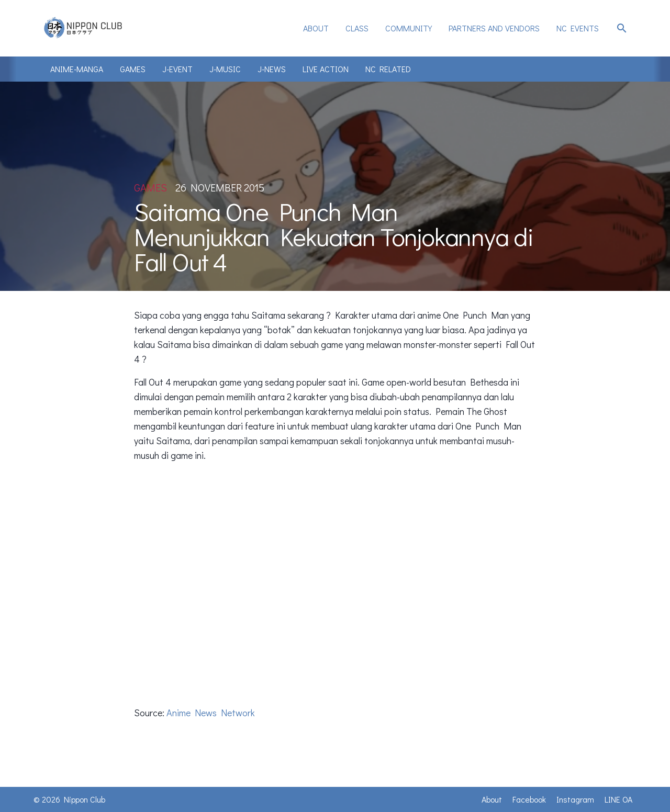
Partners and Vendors (494, 28)
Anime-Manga (77, 69)
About (316, 28)
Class (357, 28)
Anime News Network (211, 713)
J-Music (225, 69)
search (622, 28)
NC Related (388, 69)
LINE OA (618, 799)
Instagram (575, 799)
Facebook (529, 799)
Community (409, 28)
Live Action (326, 69)
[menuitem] (316, 28)
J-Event (177, 69)
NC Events (578, 28)
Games (133, 69)
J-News (272, 69)
